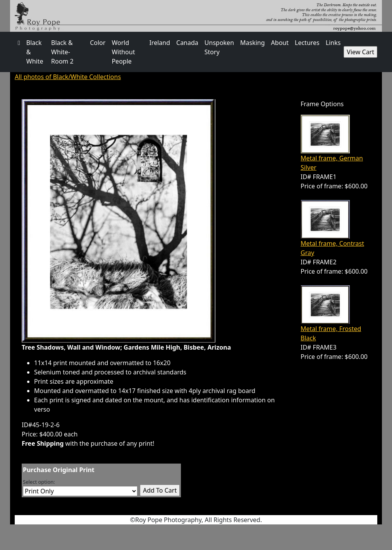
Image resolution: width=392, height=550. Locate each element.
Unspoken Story (219, 47)
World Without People (123, 52)
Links (333, 43)
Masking (253, 43)
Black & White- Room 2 (62, 52)
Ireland (160, 43)
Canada (187, 43)
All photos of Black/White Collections (68, 77)
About (280, 43)
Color (98, 43)
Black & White (35, 52)
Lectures (307, 43)
